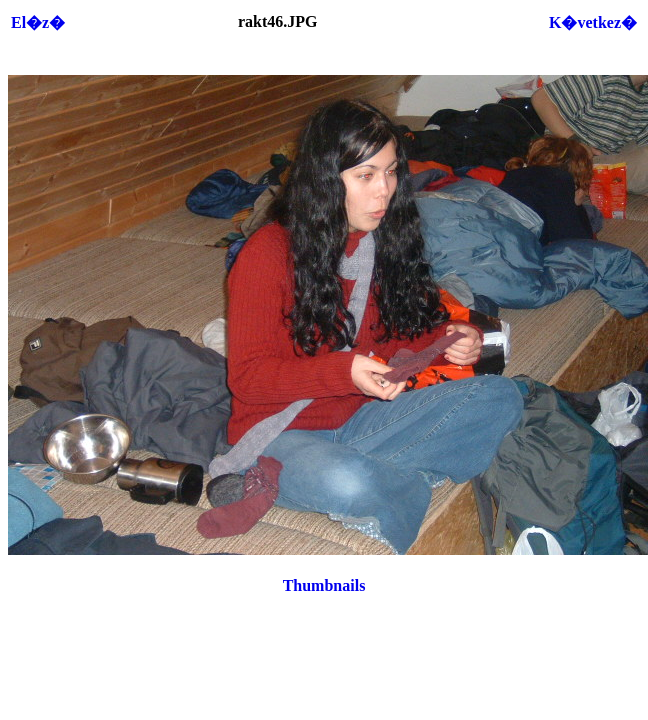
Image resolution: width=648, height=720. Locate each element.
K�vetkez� (593, 22)
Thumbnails (324, 585)
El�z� (38, 22)
